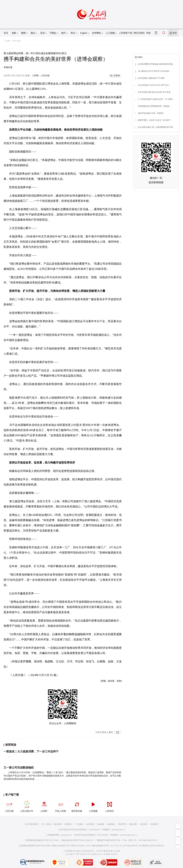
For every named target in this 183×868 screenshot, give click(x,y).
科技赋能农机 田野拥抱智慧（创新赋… (154, 106)
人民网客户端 (126, 33)
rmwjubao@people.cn (128, 835)
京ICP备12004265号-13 (148, 840)
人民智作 (109, 806)
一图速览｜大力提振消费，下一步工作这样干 (31, 751)
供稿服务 (101, 824)
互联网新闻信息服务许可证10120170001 (42, 840)
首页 (6, 33)
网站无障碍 (139, 33)
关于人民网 (46, 824)
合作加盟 (90, 824)
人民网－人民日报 (41, 76)
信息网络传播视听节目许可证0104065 (35, 846)
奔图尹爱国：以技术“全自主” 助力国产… (155, 120)
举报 (148, 33)
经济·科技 (17, 41)
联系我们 (155, 824)
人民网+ (44, 806)
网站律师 (133, 824)
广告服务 (79, 824)
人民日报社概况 (31, 824)
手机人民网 (60, 806)
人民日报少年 (27, 806)
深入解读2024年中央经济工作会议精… (154, 71)
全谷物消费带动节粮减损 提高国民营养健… (156, 64)
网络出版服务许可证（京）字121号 (107, 846)
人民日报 (9, 806)
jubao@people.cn (118, 830)
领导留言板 (77, 806)
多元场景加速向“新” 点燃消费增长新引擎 (155, 127)
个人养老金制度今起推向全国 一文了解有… (156, 99)
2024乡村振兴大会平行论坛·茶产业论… (154, 85)
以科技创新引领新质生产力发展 (151, 78)
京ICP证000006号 (130, 846)
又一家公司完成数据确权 (19, 768)
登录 (175, 33)
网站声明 (122, 824)
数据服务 (111, 824)
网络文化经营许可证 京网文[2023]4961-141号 (71, 846)
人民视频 (93, 806)
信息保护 (144, 824)
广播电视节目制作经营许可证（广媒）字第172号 (116, 840)
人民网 (7, 41)
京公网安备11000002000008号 (151, 846)
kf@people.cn (67, 835)
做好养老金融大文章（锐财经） (151, 113)
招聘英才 (68, 824)
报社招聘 (58, 824)
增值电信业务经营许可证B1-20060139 (77, 840)
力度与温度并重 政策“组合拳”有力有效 (154, 92)
